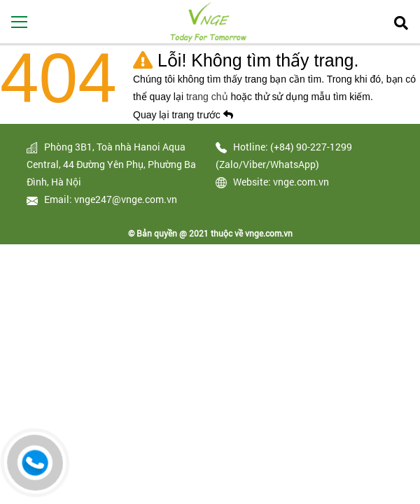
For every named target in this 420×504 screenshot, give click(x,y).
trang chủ (208, 97)
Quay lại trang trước (183, 115)
